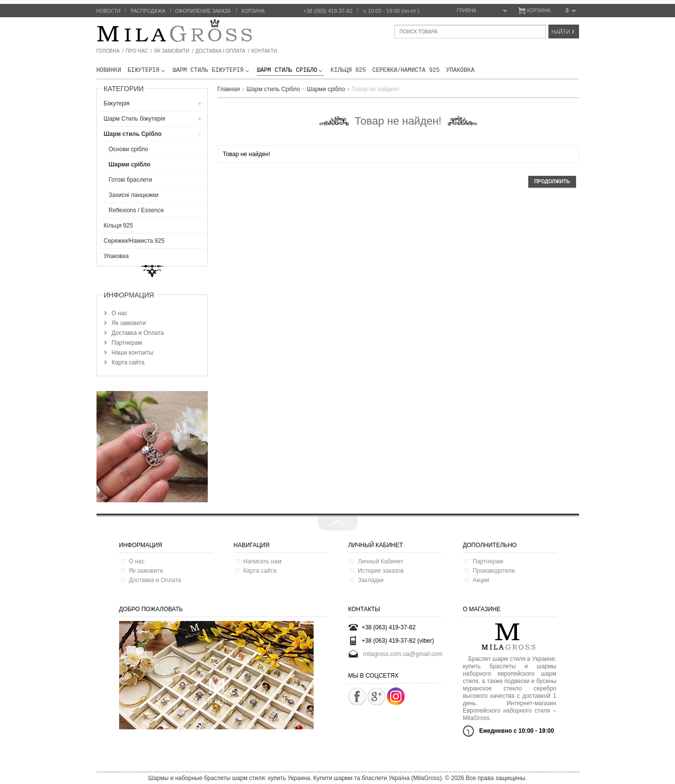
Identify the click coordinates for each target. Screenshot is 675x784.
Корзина (253, 11)
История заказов (381, 571)
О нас (120, 313)
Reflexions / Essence (136, 210)
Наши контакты (133, 353)
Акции (481, 580)
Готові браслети (130, 180)
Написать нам (262, 561)
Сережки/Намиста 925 (406, 70)
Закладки (371, 580)
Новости (109, 11)
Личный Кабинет (381, 561)
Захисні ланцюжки (134, 195)
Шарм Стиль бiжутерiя (212, 70)
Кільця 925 (348, 70)
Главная (229, 89)
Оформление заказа (203, 11)
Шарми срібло (130, 164)
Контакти (264, 51)
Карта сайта (128, 362)
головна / (110, 51)
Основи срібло (129, 149)
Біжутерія (147, 70)
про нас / (139, 51)
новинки (109, 70)
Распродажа (148, 11)
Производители (494, 571)
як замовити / (174, 51)
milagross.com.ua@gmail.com (403, 654)
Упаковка (460, 70)
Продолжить (552, 181)
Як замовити (129, 323)
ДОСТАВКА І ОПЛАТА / (223, 51)
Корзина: (552, 11)
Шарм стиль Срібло (290, 70)
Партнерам (127, 343)
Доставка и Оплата (138, 333)
